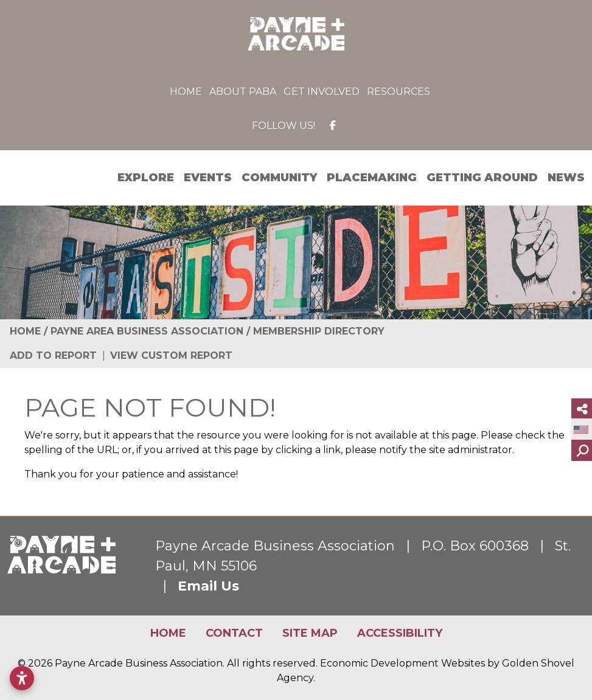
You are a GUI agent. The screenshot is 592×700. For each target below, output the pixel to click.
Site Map (310, 633)
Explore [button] (146, 178)
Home (186, 92)
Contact (234, 633)
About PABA (243, 92)
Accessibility (400, 633)
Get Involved (322, 92)
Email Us (208, 586)
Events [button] (208, 178)
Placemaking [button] (372, 178)
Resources (399, 92)
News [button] (566, 178)
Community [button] (279, 178)
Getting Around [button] (482, 178)
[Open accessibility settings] (22, 678)
